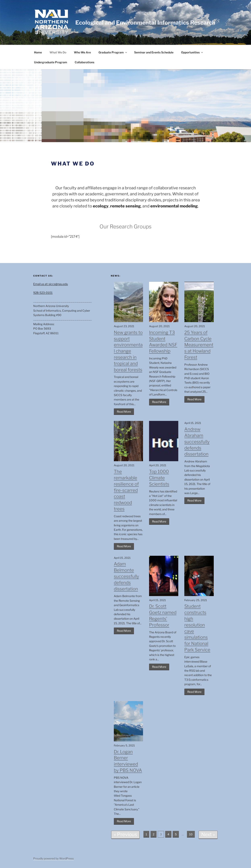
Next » (208, 834)
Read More (124, 412)
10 (191, 834)
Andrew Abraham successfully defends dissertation (197, 442)
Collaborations (85, 62)
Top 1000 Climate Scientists (159, 478)
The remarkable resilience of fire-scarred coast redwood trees (126, 490)
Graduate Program (113, 52)
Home (38, 52)
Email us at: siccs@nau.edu (51, 284)
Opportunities (192, 52)
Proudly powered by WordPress (53, 858)
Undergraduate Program (51, 62)
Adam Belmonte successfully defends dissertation (126, 576)
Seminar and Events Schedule (154, 52)
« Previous (125, 834)
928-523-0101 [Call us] (43, 293)
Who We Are (82, 52)
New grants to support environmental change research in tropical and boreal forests (128, 351)
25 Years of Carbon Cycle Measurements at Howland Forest (199, 345)
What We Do (58, 52)
